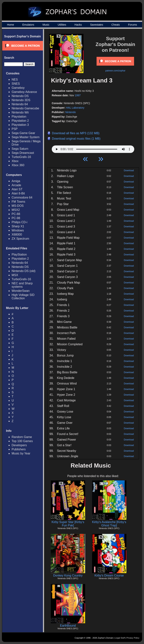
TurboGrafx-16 (21, 157)
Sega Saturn (20, 149)
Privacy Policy (133, 638)
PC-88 (16, 214)
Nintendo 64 (20, 104)
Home (10, 25)
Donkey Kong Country (68, 575)
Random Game (22, 437)
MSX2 (16, 210)
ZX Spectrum (20, 239)
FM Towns (18, 202)
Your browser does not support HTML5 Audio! (93, 148)
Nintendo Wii (20, 112)
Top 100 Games (22, 441)
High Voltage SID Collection (23, 297)
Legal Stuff (120, 638)
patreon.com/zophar (115, 71)
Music (46, 25)
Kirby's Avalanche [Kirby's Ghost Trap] (109, 524)
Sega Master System (26, 137)
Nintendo (70, 112)
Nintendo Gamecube (25, 108)
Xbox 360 (18, 165)
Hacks (78, 25)
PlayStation (19, 255)
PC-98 (16, 218)
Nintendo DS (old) (24, 271)
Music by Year (21, 453)
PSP (15, 129)
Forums (132, 25)
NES (15, 80)
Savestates (97, 25)
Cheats (115, 25)
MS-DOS (18, 206)
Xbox (15, 161)
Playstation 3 (20, 125)
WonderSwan (21, 291)
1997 (78, 95)
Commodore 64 (22, 197)
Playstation (19, 117)
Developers (19, 445)
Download (129, 170)
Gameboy (18, 88)
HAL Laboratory (75, 108)
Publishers (19, 449)
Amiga (16, 181)
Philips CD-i (19, 222)
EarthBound (68, 626)
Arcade (16, 185)
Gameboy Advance (24, 92)
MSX (15, 275)
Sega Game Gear (23, 133)
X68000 (17, 235)
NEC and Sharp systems (22, 285)
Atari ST (17, 189)
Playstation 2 (20, 121)
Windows (18, 230)
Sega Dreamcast (23, 153)
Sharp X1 (18, 226)
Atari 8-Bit (18, 193)
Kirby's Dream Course (109, 575)
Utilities (62, 25)
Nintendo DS (20, 96)
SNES (16, 84)
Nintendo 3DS (21, 100)
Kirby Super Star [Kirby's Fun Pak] (68, 524)
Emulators (28, 25)
